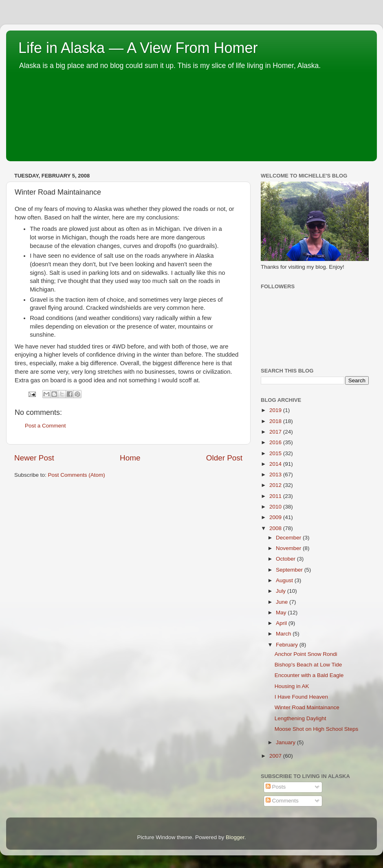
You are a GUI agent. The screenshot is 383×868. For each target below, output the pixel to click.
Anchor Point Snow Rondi (306, 654)
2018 (276, 421)
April (282, 623)
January (286, 742)
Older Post (224, 458)
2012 (276, 485)
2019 (276, 410)
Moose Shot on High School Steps (317, 729)
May (282, 613)
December (289, 538)
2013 (276, 475)
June (283, 602)
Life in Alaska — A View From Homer (138, 48)
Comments (282, 801)
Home (130, 458)
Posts (276, 787)
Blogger (235, 837)
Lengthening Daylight (300, 718)
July (282, 591)
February (288, 645)
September (290, 570)
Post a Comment (45, 426)
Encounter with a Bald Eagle (309, 675)
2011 (276, 496)
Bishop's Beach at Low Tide (308, 665)
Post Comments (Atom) (77, 475)
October (286, 559)
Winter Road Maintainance (307, 707)
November (289, 548)
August (285, 580)
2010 (276, 507)
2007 (276, 756)
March (284, 634)
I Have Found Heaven (301, 697)
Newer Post (34, 458)
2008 (276, 528)
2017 (276, 432)
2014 (276, 464)
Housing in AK (292, 686)
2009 (276, 517)
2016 (276, 442)
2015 (276, 453)
